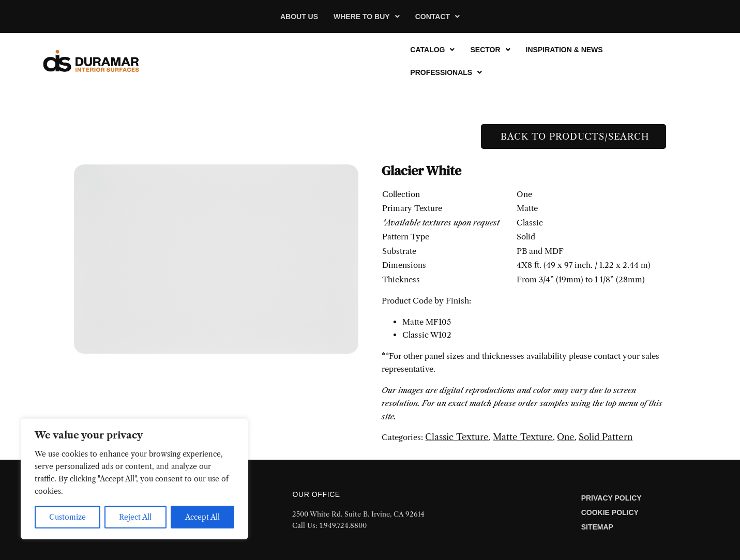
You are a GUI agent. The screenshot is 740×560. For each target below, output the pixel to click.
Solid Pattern (606, 437)
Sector (490, 50)
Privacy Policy (611, 498)
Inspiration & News (564, 50)
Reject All (135, 517)
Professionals (446, 72)
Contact (437, 17)
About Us (299, 17)
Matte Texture (523, 437)
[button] (367, 17)
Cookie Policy (610, 512)
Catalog (432, 50)
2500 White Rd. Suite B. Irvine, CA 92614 (358, 514)
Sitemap (597, 527)
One (566, 437)
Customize (67, 517)
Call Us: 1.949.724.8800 (329, 525)
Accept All (202, 517)
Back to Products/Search (573, 137)
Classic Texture (457, 437)
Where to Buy (367, 17)
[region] (134, 479)
